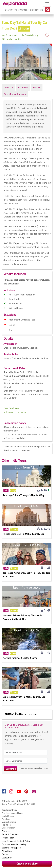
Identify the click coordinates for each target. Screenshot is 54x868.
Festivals (6, 854)
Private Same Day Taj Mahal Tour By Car (23, 534)
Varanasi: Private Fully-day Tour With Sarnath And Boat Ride (22, 618)
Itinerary (8, 87)
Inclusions (23, 87)
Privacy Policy (8, 838)
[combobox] (5, 10)
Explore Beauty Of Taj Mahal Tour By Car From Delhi (24, 699)
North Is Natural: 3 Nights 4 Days (20, 658)
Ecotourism (7, 858)
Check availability (27, 864)
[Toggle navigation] (47, 4)
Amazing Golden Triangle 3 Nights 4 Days (24, 496)
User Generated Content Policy (16, 841)
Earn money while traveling (14, 844)
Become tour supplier (12, 848)
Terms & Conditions (11, 834)
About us (6, 831)
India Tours (19, 461)
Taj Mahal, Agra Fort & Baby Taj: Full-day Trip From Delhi (26, 575)
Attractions (7, 851)
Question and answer (15, 94)
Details (37, 87)
